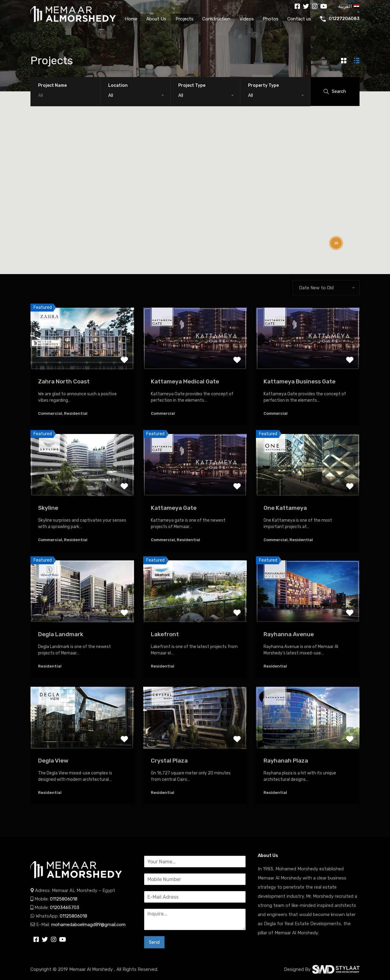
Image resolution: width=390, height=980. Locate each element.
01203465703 (65, 908)
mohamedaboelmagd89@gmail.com (88, 925)
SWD (336, 969)
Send (154, 942)
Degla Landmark (61, 634)
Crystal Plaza (169, 761)
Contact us (299, 19)
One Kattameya (285, 508)
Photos (271, 19)
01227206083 (344, 19)
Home (131, 19)
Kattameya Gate (174, 508)
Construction (216, 19)
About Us (156, 19)
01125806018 (64, 899)
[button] (53, 110)
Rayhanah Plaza (286, 761)
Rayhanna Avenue (289, 634)
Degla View (53, 761)
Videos (247, 19)
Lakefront (165, 634)
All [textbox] (111, 95)
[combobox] (135, 95)
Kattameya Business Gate (300, 381)
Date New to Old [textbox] (316, 288)
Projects (184, 19)
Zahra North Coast (64, 381)
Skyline (48, 508)
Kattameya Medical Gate (185, 381)
